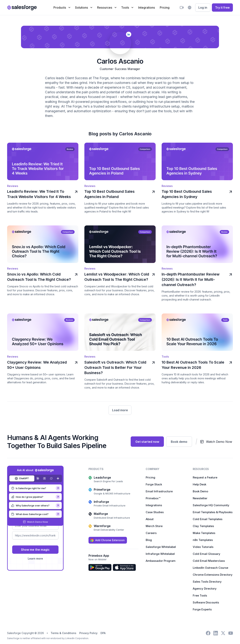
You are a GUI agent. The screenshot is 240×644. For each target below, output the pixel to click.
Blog (149, 539)
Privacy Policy (88, 632)
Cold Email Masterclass (209, 560)
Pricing (165, 8)
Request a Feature (205, 477)
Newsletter (200, 498)
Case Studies (155, 512)
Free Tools (200, 595)
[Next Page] (120, 410)
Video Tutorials (203, 546)
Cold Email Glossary (207, 553)
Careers (151, 532)
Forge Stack (154, 484)
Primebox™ (153, 498)
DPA (103, 632)
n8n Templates (203, 539)
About (150, 519)
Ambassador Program (161, 560)
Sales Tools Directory (207, 581)
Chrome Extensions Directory (213, 574)
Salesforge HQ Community (211, 505)
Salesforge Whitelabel (161, 546)
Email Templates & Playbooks (213, 512)
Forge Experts (202, 609)
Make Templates (204, 532)
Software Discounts (206, 602)
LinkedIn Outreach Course (210, 567)
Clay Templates (203, 525)
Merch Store (154, 525)
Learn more (35, 558)
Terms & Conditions (63, 632)
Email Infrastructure (159, 491)
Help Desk (199, 484)
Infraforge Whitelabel (160, 553)
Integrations (147, 8)
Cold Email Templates (208, 519)
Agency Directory (205, 588)
